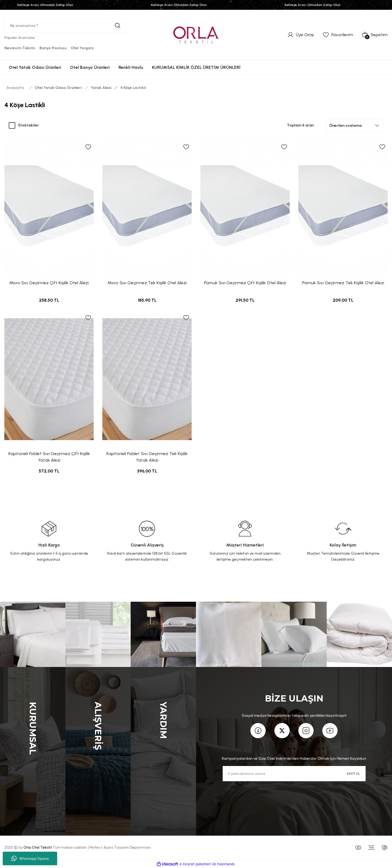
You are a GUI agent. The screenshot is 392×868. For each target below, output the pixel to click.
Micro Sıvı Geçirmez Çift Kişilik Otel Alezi (49, 283)
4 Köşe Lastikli (133, 88)
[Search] (65, 26)
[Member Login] (301, 35)
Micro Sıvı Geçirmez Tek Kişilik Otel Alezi (147, 283)
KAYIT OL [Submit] (353, 774)
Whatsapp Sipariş (30, 858)
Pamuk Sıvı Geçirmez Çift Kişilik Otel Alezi (245, 283)
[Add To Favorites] (88, 147)
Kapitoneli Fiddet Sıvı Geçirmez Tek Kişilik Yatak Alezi (147, 457)
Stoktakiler (28, 125)
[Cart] (375, 35)
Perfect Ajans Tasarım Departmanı (120, 847)
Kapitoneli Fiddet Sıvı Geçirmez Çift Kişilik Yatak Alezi (49, 457)
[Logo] (196, 35)
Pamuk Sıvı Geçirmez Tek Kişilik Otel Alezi (343, 283)
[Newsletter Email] (294, 774)
